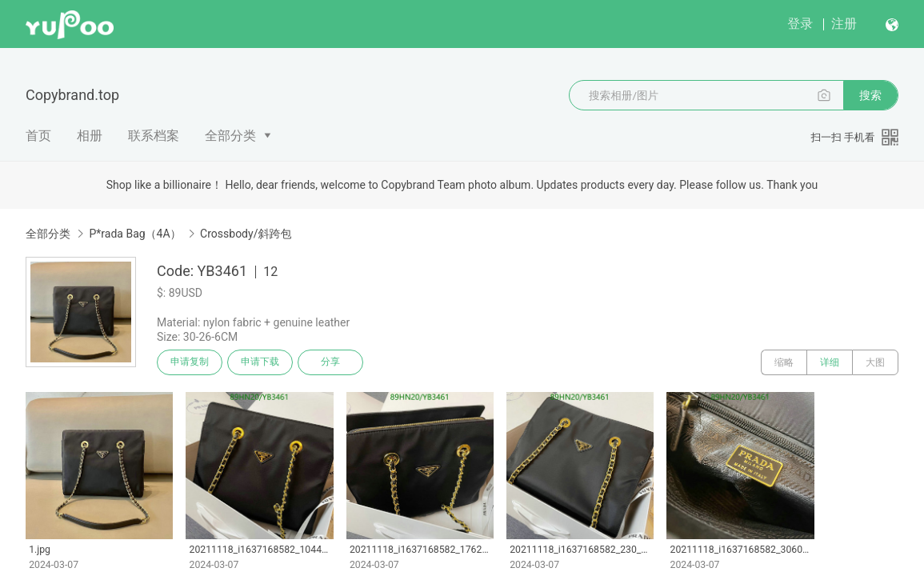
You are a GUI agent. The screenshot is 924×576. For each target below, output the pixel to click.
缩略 (784, 362)
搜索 (870, 95)
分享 (334, 362)
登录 (800, 24)
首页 (38, 136)
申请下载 (262, 362)
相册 (90, 136)
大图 (875, 362)
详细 (830, 362)
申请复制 (190, 362)
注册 (844, 24)
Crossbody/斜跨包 (246, 234)
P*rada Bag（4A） (135, 234)
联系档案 (154, 136)
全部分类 (230, 136)
